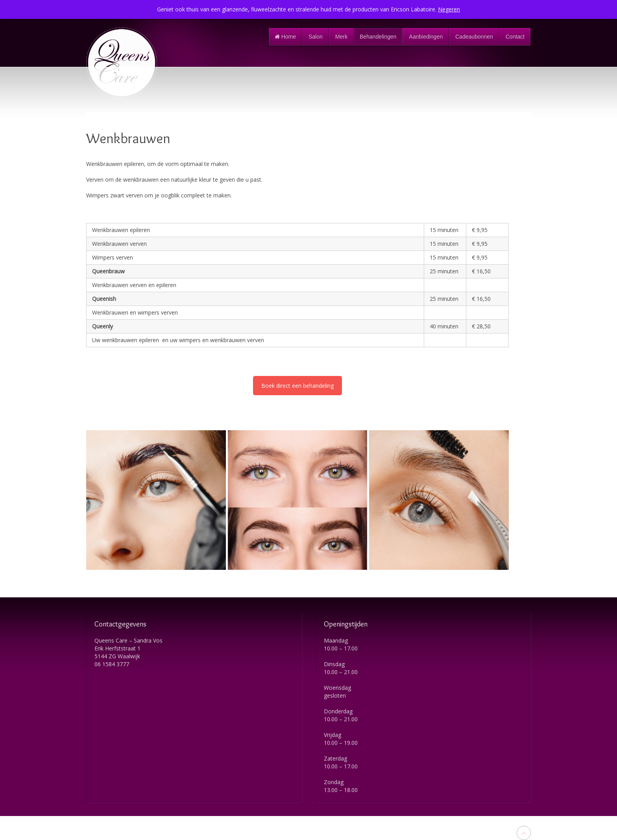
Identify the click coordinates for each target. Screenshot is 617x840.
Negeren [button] (449, 9)
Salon (316, 37)
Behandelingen (378, 37)
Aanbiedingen (426, 37)
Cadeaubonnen (474, 37)
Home (285, 37)
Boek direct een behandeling (297, 386)
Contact (515, 37)
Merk (341, 37)
